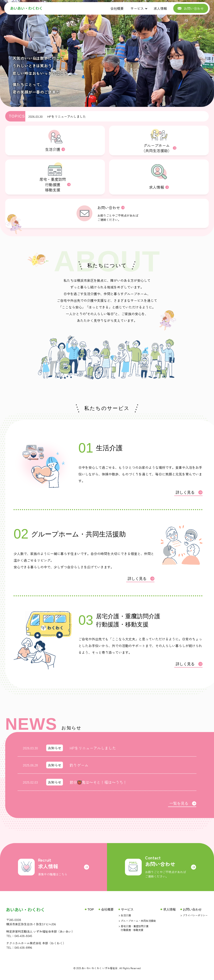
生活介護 (126, 915)
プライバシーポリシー (195, 915)
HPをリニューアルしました (67, 116)
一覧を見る (183, 803)
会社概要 (117, 8)
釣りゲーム (79, 765)
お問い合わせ (192, 909)
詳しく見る (189, 492)
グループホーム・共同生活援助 (138, 921)
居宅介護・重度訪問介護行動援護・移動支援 (135, 928)
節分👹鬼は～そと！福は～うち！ (98, 782)
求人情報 (160, 8)
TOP (91, 909)
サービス (137, 8)
